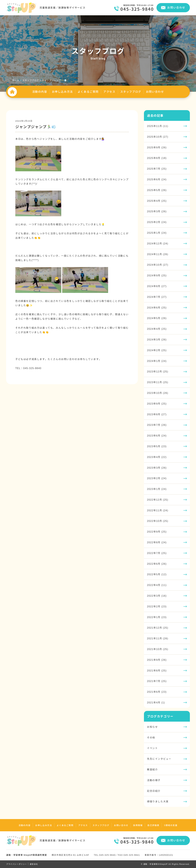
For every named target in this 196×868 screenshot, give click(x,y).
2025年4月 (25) (157, 201)
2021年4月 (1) (156, 703)
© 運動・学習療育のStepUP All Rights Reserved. (165, 864)
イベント (152, 748)
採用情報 (138, 825)
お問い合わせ (176, 8)
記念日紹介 (154, 791)
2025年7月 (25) (157, 169)
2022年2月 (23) (157, 606)
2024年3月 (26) (157, 340)
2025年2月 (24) (157, 222)
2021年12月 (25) (158, 628)
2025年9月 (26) (157, 147)
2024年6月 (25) (157, 308)
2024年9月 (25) (157, 275)
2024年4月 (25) (157, 329)
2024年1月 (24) (157, 361)
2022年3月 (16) (157, 596)
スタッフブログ (131, 92)
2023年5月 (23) (157, 446)
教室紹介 (152, 769)
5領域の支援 (171, 825)
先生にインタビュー (159, 759)
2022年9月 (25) (157, 532)
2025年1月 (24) (157, 233)
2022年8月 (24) (157, 542)
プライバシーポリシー (17, 864)
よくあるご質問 (88, 92)
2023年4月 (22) (157, 457)
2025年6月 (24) (157, 179)
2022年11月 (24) (158, 510)
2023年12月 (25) (158, 372)
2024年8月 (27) (157, 286)
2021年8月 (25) (157, 671)
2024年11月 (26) (158, 254)
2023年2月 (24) (157, 478)
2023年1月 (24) (157, 489)
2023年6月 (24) (157, 436)
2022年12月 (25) (158, 500)
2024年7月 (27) (157, 297)
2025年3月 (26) (157, 211)
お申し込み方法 (62, 92)
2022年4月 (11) (157, 585)
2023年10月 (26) (158, 393)
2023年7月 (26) (157, 425)
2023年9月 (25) (157, 404)
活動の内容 (40, 92)
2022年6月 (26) (157, 564)
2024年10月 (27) (158, 265)
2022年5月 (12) (157, 574)
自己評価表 (153, 825)
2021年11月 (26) (158, 638)
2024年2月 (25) (157, 350)
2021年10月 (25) (158, 649)
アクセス (109, 92)
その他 (151, 738)
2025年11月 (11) (158, 126)
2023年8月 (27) (157, 414)
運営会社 (34, 864)
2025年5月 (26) (157, 190)
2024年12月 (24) (158, 243)
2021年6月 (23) (157, 692)
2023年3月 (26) (157, 468)
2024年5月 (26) (157, 318)
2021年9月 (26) (157, 660)
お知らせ (152, 727)
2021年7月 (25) (157, 681)
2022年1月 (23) (157, 617)
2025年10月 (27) (158, 137)
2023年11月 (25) (158, 382)
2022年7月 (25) (157, 553)
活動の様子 (154, 780)
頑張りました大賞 (158, 801)
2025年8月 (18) (157, 158)
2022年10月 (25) (158, 521)
